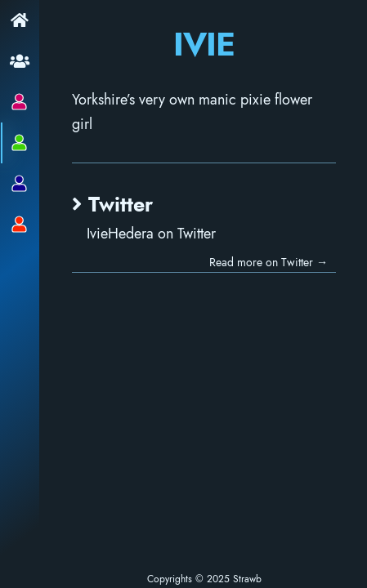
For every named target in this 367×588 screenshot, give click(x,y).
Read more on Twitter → (297, 252)
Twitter (45, 196)
